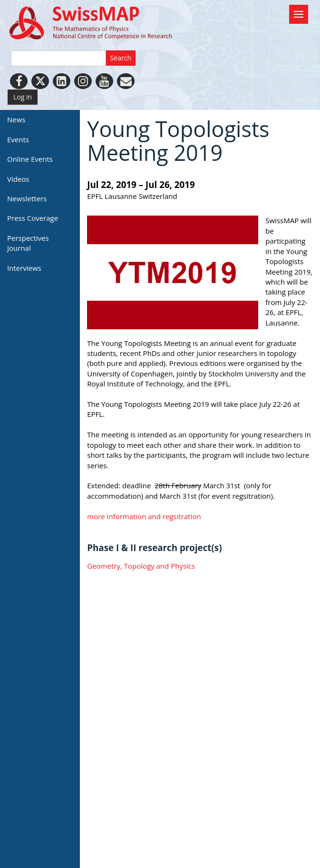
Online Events (30, 159)
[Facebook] (19, 81)
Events (18, 139)
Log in (23, 97)
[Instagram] (83, 81)
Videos (18, 179)
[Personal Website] (126, 81)
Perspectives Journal (28, 243)
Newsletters (27, 198)
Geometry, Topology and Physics (141, 566)
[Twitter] (40, 81)
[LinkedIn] (62, 81)
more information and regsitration (145, 516)
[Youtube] (104, 81)
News (16, 119)
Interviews (24, 268)
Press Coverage (33, 218)
